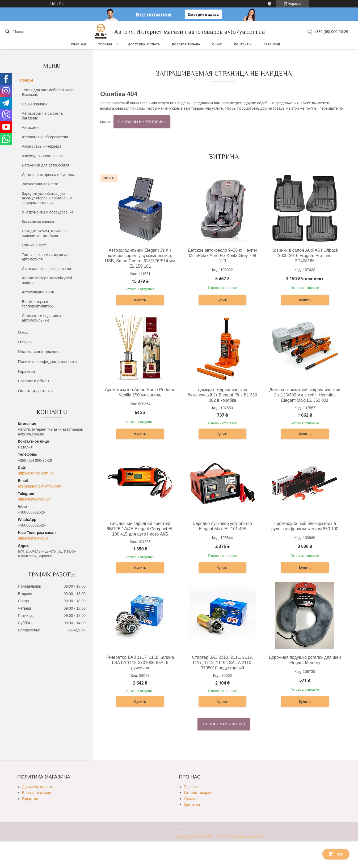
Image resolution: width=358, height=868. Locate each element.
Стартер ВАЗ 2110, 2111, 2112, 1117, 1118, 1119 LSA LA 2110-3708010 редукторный (222, 663)
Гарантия (272, 44)
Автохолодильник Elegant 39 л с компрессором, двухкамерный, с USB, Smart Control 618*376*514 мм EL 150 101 (140, 258)
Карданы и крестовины (144, 122)
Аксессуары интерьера (42, 146)
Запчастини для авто (40, 184)
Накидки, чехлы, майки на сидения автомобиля (44, 233)
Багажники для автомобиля (45, 165)
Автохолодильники (38, 292)
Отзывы (25, 342)
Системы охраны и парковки (46, 269)
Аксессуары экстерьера (42, 156)
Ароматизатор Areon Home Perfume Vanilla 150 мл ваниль (140, 392)
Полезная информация (39, 352)
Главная (79, 44)
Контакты (243, 44)
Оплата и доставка (35, 391)
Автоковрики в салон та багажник (42, 116)
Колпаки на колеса (38, 222)
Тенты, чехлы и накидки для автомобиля (46, 257)
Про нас (191, 787)
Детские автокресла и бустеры (48, 175)
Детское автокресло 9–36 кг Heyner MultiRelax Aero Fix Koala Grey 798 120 (222, 256)
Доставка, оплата (144, 44)
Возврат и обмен (33, 381)
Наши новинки (34, 104)
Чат (336, 854)
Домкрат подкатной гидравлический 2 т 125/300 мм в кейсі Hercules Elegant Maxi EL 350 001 (305, 395)
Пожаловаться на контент (195, 836)
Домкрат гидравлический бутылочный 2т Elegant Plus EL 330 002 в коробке (223, 395)
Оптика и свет (34, 245)
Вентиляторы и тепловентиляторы (38, 304)
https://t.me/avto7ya (34, 499)
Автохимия (31, 127)
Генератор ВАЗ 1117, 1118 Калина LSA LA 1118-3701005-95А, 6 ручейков (140, 663)
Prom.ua (202, 827)
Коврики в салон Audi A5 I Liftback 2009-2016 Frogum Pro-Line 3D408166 (305, 256)
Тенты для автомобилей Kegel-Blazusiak (49, 92)
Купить (140, 300)
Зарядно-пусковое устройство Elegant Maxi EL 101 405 (222, 526)
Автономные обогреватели (45, 137)
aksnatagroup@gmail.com (39, 486)
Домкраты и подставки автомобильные (41, 318)
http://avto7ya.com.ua (36, 473)
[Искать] (7, 32)
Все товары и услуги (222, 724)
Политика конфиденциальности (47, 362)
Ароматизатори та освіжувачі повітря (47, 280)
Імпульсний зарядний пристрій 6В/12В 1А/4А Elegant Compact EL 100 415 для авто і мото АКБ (140, 529)
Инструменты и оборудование (48, 212)
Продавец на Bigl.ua (179, 832)
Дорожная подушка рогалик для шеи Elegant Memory (305, 660)
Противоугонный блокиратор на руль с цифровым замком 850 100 (305, 526)
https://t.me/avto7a (33, 538)
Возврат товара (186, 44)
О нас (217, 44)
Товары (105, 44)
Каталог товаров (198, 793)
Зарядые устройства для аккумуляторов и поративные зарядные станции (47, 198)
